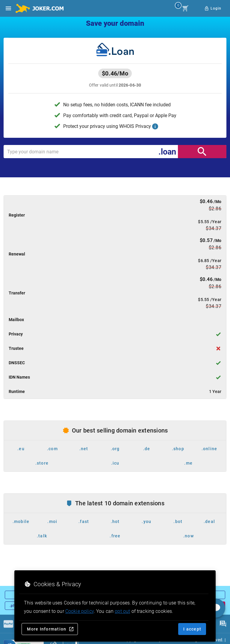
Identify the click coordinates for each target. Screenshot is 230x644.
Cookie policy (80, 611)
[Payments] (8, 624)
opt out (122, 611)
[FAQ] (223, 624)
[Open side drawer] (8, 8)
